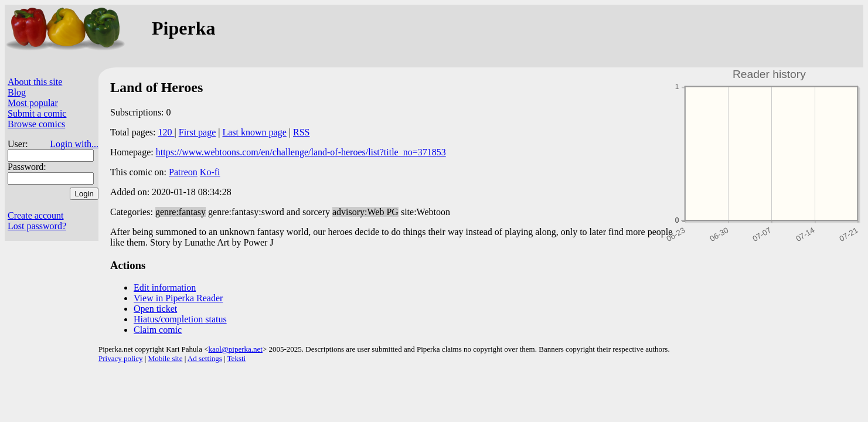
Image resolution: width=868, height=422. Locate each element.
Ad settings (205, 358)
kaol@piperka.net (235, 349)
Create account (36, 215)
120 (166, 132)
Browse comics (36, 124)
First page (198, 132)
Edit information (165, 287)
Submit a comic (37, 113)
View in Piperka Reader (178, 298)
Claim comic (158, 330)
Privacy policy (120, 358)
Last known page (254, 132)
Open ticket (155, 309)
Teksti (237, 358)
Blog (17, 92)
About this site (35, 82)
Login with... (74, 144)
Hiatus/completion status (180, 319)
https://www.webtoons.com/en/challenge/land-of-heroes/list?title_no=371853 (301, 152)
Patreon (183, 172)
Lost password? (37, 226)
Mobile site (166, 358)
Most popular (33, 103)
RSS (301, 132)
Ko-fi (210, 172)
